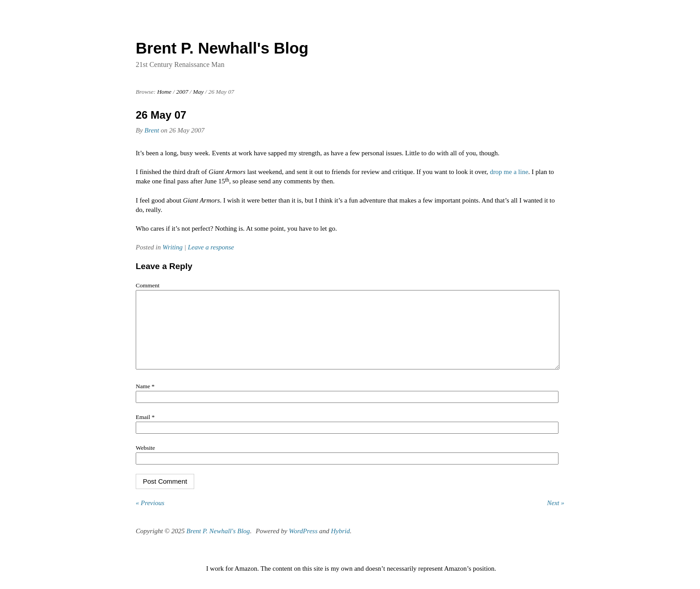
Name (145, 400)
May (198, 92)
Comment (148, 285)
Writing (173, 247)
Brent (152, 130)
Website (145, 461)
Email (145, 430)
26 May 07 (161, 115)
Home (164, 92)
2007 (182, 92)
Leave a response (211, 247)
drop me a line (509, 172)
